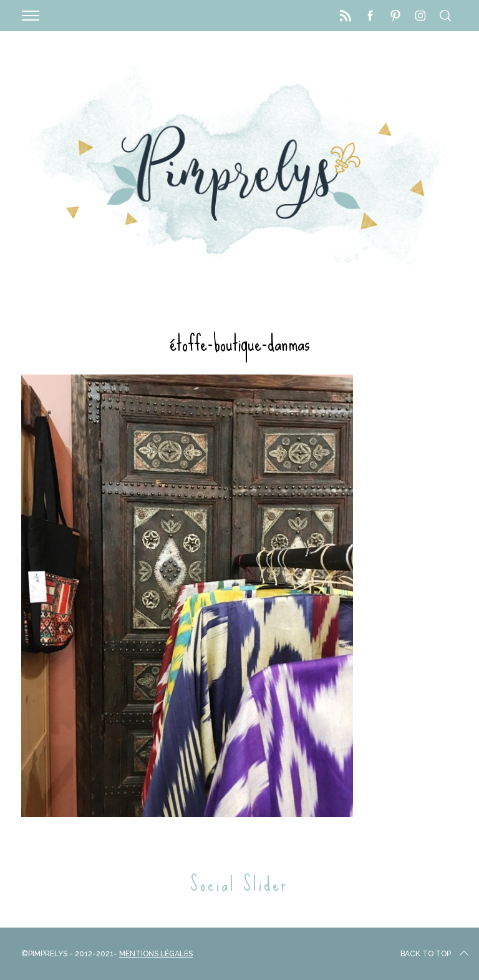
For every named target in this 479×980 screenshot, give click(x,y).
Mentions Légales (156, 954)
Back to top (436, 954)
